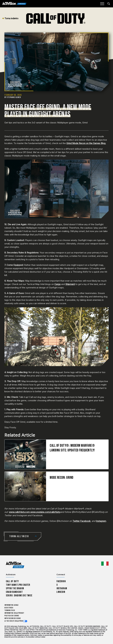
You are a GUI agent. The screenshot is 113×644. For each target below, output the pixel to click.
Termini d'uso (10, 610)
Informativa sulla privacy (14, 613)
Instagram (101, 521)
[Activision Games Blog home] (15, 565)
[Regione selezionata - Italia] (105, 564)
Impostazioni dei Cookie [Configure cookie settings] (13, 618)
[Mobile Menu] (102, 4)
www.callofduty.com (19, 512)
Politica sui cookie (12, 616)
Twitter (76, 521)
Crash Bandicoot (14, 592)
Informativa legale (11, 605)
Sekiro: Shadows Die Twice (19, 596)
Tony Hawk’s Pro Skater (18, 585)
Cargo (58, 284)
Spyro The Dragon (15, 588)
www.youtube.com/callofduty (45, 512)
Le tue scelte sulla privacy (15, 621)
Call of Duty (12, 581)
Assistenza (9, 608)
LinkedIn (61, 592)
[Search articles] (109, 4)
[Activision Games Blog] (14, 4)
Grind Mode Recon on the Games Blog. (86, 143)
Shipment (70, 284)
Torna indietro (10, 18)
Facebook (85, 521)
